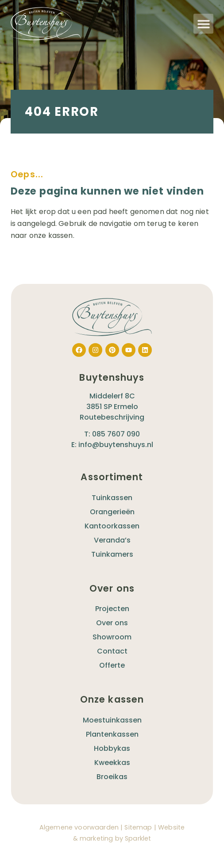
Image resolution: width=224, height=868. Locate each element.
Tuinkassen (112, 498)
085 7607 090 (116, 434)
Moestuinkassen (112, 720)
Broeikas (112, 777)
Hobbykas (112, 748)
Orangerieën (112, 512)
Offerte (112, 665)
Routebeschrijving (112, 417)
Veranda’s (112, 540)
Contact (112, 651)
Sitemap (138, 827)
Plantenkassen (112, 734)
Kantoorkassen (112, 526)
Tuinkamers (112, 554)
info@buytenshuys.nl (116, 445)
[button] (203, 24)
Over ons (112, 623)
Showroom (112, 637)
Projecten (112, 609)
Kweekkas (112, 763)
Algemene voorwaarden (79, 827)
